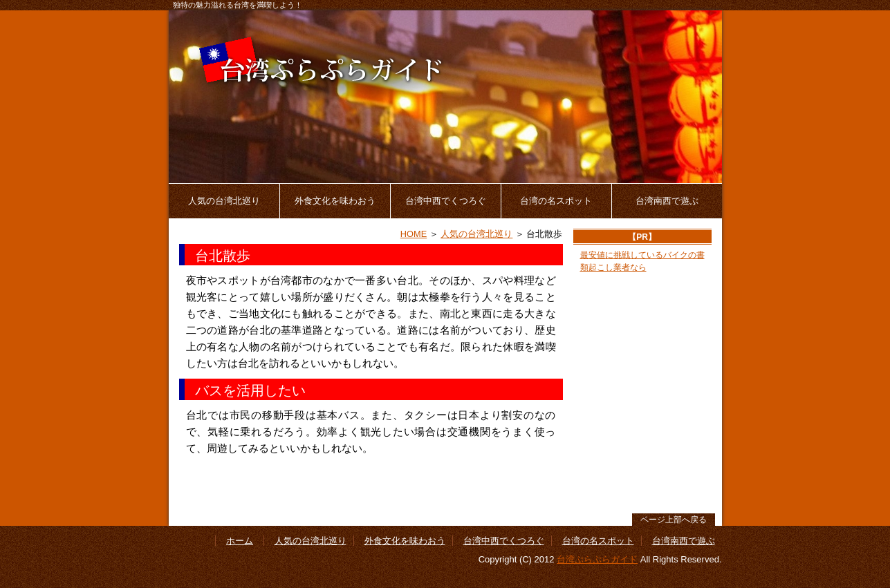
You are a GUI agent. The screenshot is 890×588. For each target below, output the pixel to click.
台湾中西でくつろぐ (446, 201)
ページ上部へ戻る (674, 520)
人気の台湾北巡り (224, 201)
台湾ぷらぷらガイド (597, 559)
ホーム (240, 541)
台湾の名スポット (556, 201)
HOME (414, 234)
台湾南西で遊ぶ (667, 201)
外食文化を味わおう (335, 201)
